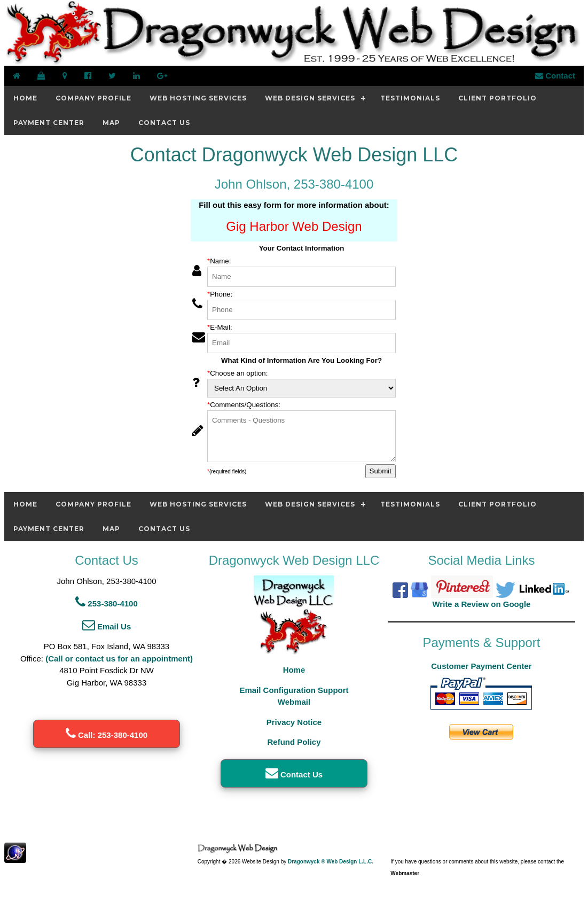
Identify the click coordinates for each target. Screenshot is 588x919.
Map (111, 123)
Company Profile (93, 98)
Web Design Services (310, 98)
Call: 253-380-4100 (107, 735)
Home (25, 98)
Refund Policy (294, 742)
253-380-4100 (107, 603)
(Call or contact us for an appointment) (119, 659)
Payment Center (49, 123)
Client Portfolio (497, 98)
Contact (555, 76)
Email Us (107, 626)
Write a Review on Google (481, 604)
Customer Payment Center (481, 666)
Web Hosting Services (198, 98)
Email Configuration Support (294, 690)
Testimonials (410, 98)
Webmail (294, 702)
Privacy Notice (294, 722)
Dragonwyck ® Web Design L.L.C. (331, 862)
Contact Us (164, 123)
